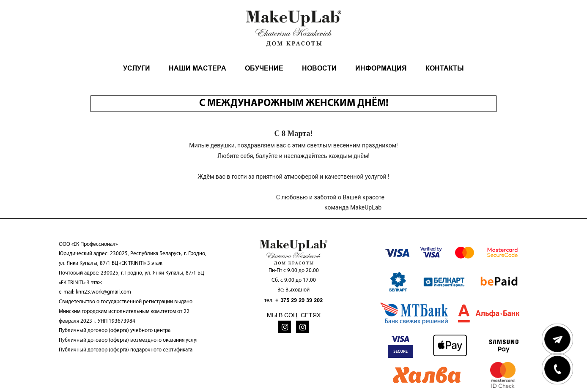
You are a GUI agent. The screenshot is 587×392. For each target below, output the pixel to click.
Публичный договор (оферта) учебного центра (115, 331)
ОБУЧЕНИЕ (264, 68)
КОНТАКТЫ (445, 68)
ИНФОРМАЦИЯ (381, 68)
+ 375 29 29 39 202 (299, 300)
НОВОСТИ (319, 68)
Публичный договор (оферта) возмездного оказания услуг (129, 340)
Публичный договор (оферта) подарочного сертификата (126, 350)
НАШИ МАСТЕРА (197, 68)
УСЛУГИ (137, 68)
